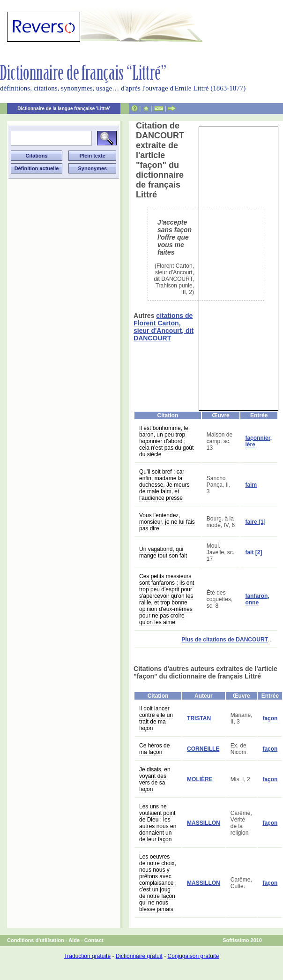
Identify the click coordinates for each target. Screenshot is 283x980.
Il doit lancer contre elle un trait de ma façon (156, 718)
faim (251, 485)
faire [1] (255, 522)
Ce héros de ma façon (154, 749)
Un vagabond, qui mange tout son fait (163, 552)
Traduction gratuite (87, 956)
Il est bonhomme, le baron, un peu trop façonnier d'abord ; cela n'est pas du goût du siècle (166, 441)
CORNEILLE (203, 749)
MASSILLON (204, 823)
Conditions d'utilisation (36, 940)
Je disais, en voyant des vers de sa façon (155, 779)
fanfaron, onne (257, 599)
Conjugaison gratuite (193, 956)
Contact (94, 940)
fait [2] (253, 552)
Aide (74, 940)
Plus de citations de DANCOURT (225, 640)
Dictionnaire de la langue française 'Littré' (64, 109)
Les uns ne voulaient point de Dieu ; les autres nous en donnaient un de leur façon (158, 823)
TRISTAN (199, 718)
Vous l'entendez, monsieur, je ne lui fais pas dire (167, 522)
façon (270, 718)
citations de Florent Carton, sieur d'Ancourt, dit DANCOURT (164, 327)
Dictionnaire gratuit (139, 956)
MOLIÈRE (200, 779)
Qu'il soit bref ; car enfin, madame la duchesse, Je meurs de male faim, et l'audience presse (164, 485)
